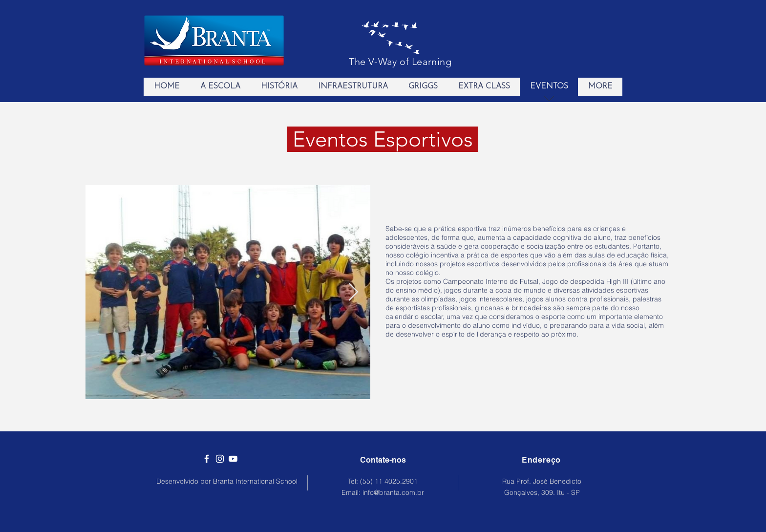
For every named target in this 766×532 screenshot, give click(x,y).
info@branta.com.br (393, 492)
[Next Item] (353, 292)
